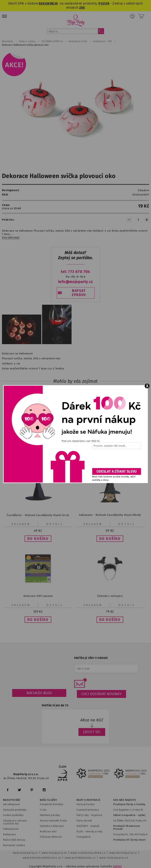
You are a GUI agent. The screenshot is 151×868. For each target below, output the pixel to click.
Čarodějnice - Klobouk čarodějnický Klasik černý (38, 515)
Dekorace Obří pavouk (38, 596)
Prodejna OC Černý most (129, 840)
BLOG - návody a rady (89, 831)
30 (56, 3)
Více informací (11, 237)
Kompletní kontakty (51, 804)
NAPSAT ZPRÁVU (79, 293)
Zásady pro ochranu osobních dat (15, 822)
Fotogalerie (84, 837)
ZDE (82, 8)
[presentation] (116, 460)
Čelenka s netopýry (110, 596)
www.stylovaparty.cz (114, 858)
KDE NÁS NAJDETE (125, 800)
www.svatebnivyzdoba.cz (88, 853)
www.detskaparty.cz (123, 853)
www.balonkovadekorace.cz (42, 858)
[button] (38, 539)
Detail (55, 524)
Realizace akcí (48, 831)
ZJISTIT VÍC (92, 732)
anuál (96, 826)
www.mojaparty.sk (54, 853)
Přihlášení (132, 16)
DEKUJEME (46, 3)
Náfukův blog (39, 693)
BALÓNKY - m (85, 826)
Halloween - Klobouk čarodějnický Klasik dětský (110, 515)
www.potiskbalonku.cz (80, 858)
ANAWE (118, 866)
